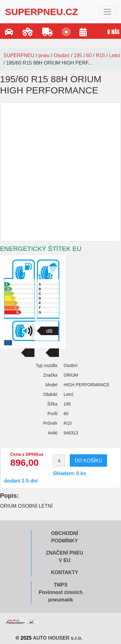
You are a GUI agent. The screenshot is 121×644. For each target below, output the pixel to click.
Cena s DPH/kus (27, 454)
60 (89, 55)
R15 (100, 55)
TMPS (60, 585)
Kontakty (65, 572)
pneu (44, 55)
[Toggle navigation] (107, 12)
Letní (115, 55)
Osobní (62, 55)
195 (78, 55)
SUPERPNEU (19, 55)
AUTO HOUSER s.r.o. (58, 638)
